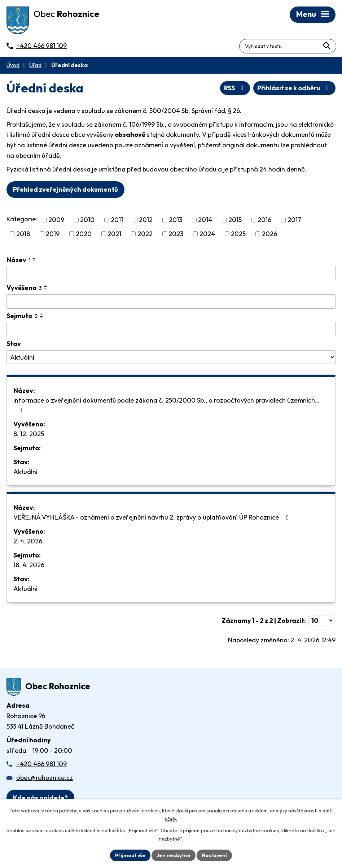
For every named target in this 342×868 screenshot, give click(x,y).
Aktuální (25, 472)
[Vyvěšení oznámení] (171, 303)
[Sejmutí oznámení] (171, 330)
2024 (207, 235)
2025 (238, 235)
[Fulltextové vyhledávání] (305, 45)
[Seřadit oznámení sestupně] (35, 262)
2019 (53, 235)
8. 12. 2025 (29, 435)
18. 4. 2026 (29, 566)
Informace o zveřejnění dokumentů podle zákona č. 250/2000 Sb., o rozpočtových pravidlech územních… (166, 405)
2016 (264, 221)
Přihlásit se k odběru (295, 89)
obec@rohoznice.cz (45, 779)
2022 (145, 235)
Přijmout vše (130, 855)
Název (19, 261)
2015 (235, 221)
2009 (56, 221)
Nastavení (214, 855)
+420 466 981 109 (41, 765)
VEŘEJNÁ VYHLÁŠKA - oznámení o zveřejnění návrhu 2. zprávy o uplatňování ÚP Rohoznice (153, 518)
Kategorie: (22, 220)
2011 (117, 221)
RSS (235, 89)
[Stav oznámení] (171, 358)
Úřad (35, 66)
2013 (176, 221)
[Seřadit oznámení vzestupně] (35, 259)
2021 (114, 235)
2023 (176, 235)
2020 (84, 235)
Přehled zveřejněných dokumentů (65, 190)
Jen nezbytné (174, 855)
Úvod (13, 66)
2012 (146, 221)
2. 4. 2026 (28, 542)
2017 (294, 221)
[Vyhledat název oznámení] (171, 274)
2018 (23, 235)
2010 (87, 221)
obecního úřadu (193, 170)
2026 (269, 235)
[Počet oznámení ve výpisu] (321, 621)
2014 (205, 221)
